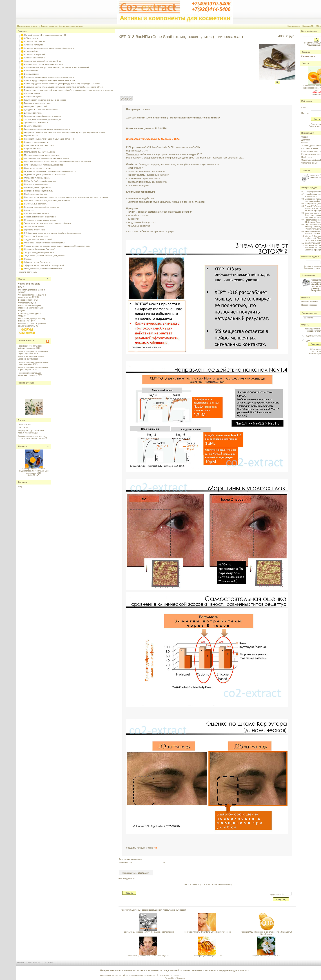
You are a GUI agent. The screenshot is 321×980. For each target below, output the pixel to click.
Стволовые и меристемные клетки (40, 220)
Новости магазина (310, 302)
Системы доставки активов (37, 213)
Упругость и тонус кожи (35, 230)
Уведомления (308, 275)
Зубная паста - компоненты (37, 123)
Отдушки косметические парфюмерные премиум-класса (50, 171)
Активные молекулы (33, 45)
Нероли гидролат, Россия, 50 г (266, 956)
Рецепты (22, 311)
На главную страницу (28, 26)
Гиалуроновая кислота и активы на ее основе (45, 100)
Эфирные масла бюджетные (37, 262)
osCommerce (180, 978)
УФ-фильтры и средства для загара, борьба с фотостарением (53, 233)
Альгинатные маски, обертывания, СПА (42, 61)
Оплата (305, 143)
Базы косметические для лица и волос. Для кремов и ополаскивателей (57, 67)
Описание (126, 99)
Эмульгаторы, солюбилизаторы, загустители (45, 256)
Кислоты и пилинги (33, 126)
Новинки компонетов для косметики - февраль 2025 (30, 374)
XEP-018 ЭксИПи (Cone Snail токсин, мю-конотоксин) (208, 884)
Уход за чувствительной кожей (38, 239)
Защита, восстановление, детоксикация (42, 119)
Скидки (305, 63)
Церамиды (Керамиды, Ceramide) (40, 249)
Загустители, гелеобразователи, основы (43, 116)
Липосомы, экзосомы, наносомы (39, 145)
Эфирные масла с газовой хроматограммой (44, 265)
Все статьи (23, 427)
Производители (309, 313)
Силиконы (29, 210)
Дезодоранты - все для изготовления (41, 110)
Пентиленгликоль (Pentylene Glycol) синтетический (207, 932)
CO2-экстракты (31, 38)
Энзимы (28, 259)
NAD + (21, 287)
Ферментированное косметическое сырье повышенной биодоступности (57, 246)
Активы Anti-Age (32, 51)
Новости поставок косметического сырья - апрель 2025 (33, 369)
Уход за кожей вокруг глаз (36, 236)
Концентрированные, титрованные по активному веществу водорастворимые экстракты (65, 132)
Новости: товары (309, 305)
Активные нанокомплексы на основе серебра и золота (49, 48)
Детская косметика (33, 113)
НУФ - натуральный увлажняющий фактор (44, 165)
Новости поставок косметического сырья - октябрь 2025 (33, 363)
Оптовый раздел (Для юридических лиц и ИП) (45, 35)
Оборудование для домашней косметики (43, 269)
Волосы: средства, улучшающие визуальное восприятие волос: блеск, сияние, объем (63, 87)
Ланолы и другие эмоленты (37, 142)
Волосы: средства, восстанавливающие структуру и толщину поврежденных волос (62, 84)
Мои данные (294, 26)
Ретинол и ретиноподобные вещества (42, 207)
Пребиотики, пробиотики (35, 194)
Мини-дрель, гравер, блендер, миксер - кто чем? (32, 320)
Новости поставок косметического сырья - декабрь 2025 (33, 352)
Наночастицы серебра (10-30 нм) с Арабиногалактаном (148, 932)
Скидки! (305, 137)
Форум (22, 279)
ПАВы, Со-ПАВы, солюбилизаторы (40, 181)
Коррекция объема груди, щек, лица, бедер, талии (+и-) (50, 139)
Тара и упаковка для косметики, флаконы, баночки (47, 223)
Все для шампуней (33, 97)
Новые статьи (24, 424)
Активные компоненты (70, 26)
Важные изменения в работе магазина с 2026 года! (31, 358)
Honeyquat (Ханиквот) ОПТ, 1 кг (207, 956)
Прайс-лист (307, 157)
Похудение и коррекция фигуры (39, 191)
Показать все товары (27, 272)
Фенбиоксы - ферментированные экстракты (44, 243)
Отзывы (306, 171)
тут (155, 848)
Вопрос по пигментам (28, 300)
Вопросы (23, 482)
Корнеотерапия (31, 136)
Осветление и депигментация (38, 168)
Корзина (306, 52)
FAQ (20, 486)
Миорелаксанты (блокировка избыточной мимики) (47, 158)
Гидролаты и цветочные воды (38, 103)
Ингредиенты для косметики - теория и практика (31, 432)
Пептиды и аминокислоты (36, 184)
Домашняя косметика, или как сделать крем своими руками (32, 437)
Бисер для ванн (31, 74)
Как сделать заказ (310, 148)
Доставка (306, 140)
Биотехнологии (31, 71)
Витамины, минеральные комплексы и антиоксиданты (49, 77)
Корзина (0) (308, 26)
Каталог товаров (49, 26)
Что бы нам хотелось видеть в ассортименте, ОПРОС (32, 296)
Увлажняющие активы (34, 226)
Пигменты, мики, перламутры (38, 188)
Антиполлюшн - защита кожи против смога (44, 64)
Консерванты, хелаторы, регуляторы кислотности (47, 129)
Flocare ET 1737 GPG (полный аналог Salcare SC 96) (32, 325)
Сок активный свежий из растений (40, 217)
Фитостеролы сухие (27, 303)
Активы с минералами (34, 58)
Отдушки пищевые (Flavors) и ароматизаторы (45, 175)
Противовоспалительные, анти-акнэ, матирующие (47, 201)
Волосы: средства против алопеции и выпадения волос (50, 80)
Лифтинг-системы (32, 149)
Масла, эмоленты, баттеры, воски (40, 152)
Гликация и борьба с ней (35, 106)
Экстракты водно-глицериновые (39, 252)
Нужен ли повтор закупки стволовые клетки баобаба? (31, 307)
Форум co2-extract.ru (29, 284)
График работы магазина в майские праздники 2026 (30, 347)
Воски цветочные (32, 93)
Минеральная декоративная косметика (42, 155)
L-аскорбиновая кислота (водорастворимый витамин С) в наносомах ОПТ (34, 471)
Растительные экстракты (36, 204)
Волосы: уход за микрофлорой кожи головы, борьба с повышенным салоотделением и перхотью (69, 90)
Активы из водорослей (34, 54)
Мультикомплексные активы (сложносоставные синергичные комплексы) (58, 162)
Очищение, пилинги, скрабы (37, 178)
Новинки (22, 446)
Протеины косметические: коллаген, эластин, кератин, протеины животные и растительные (66, 197)
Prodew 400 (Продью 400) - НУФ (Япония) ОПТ (148, 956)
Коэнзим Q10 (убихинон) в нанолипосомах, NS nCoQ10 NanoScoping (266, 933)
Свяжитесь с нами (310, 163)
